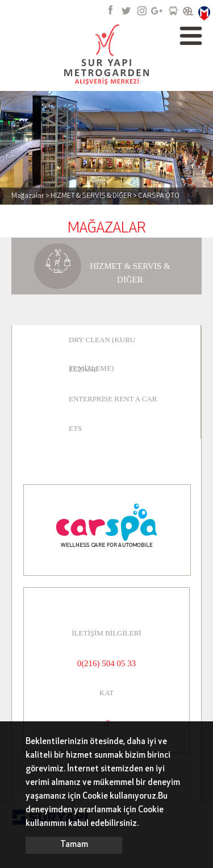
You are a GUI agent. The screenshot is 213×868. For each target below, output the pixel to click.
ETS (75, 428)
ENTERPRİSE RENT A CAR (113, 399)
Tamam (74, 845)
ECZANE (83, 369)
